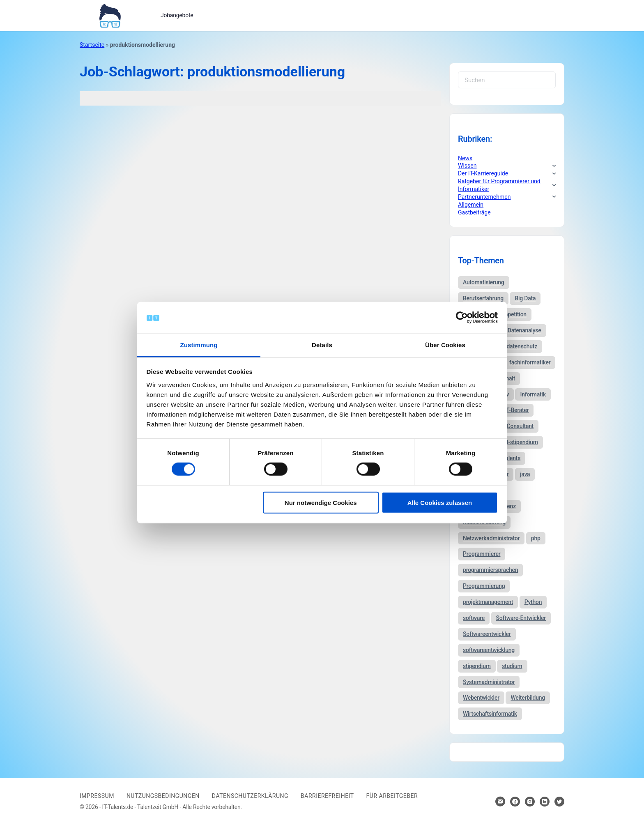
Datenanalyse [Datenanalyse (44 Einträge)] (524, 330)
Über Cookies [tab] (445, 345)
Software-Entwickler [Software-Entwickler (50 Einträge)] (521, 618)
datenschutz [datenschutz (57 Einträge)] (522, 346)
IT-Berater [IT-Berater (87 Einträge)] (517, 410)
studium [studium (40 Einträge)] (512, 666)
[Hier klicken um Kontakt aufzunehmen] (500, 802)
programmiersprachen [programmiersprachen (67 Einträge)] (490, 570)
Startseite (92, 45)
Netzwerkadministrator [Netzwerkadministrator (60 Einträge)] (491, 538)
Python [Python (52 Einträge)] (533, 602)
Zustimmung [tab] (199, 345)
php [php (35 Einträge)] (536, 538)
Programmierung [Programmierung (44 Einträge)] (484, 586)
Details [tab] (322, 345)
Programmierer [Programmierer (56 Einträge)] (482, 554)
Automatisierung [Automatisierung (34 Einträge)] (484, 282)
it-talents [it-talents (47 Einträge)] (510, 458)
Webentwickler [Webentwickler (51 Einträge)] (481, 698)
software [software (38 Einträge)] (474, 618)
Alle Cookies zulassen (440, 502)
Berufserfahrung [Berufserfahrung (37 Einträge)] (483, 298)
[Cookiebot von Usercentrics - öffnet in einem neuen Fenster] (462, 318)
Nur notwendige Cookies (321, 502)
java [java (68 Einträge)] (525, 474)
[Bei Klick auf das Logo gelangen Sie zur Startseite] (110, 15)
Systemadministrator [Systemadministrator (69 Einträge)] (489, 682)
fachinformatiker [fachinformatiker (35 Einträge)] (530, 362)
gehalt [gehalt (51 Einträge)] (508, 378)
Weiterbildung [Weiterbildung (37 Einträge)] (528, 698)
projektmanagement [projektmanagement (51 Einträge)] (488, 602)
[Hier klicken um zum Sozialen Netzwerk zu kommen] (515, 802)
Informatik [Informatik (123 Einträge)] (533, 394)
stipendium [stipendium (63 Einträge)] (477, 666)
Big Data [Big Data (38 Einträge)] (525, 298)
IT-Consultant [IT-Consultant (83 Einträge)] (517, 426)
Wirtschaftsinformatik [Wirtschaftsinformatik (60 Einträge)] (490, 714)
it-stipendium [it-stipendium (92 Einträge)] (522, 442)
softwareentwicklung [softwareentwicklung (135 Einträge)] (489, 650)
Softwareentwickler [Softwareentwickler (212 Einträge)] (487, 634)
